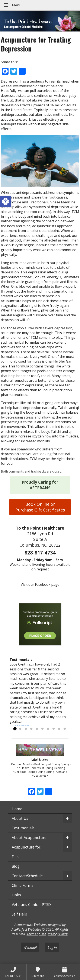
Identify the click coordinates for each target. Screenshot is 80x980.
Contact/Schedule (27, 876)
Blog (16, 866)
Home (17, 809)
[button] (6, 201)
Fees (15, 857)
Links (16, 895)
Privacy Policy (58, 934)
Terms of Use (36, 934)
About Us (20, 818)
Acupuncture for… (28, 847)
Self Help (19, 914)
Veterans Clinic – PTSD (31, 904)
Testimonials (23, 828)
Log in (52, 947)
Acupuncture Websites (31, 925)
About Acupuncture (29, 837)
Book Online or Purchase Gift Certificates (40, 507)
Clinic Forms (23, 885)
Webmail (30, 947)
